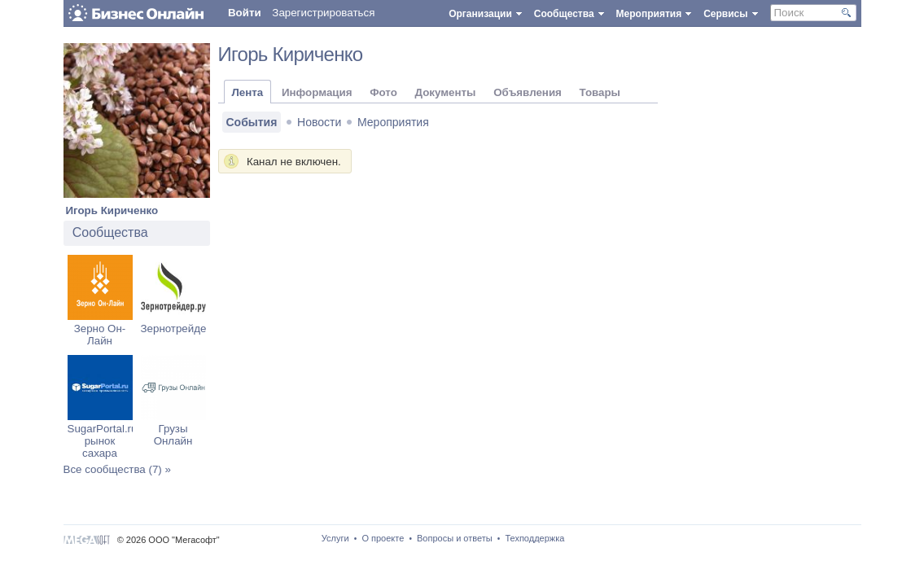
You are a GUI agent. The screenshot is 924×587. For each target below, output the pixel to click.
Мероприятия (393, 122)
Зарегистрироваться (323, 13)
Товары (600, 92)
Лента (248, 92)
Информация (317, 92)
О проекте (383, 538)
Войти (245, 13)
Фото (383, 92)
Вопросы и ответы (455, 538)
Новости (319, 122)
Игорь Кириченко (112, 210)
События (252, 122)
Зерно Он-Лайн (100, 335)
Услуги (335, 538)
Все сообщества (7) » (117, 469)
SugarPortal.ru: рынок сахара (104, 441)
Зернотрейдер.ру (184, 329)
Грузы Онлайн (173, 435)
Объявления (528, 92)
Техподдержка (534, 538)
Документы (446, 92)
